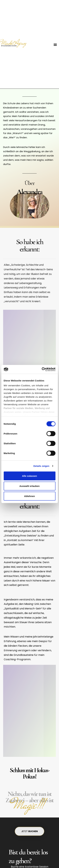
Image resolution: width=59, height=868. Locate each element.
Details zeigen (41, 466)
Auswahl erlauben (29, 486)
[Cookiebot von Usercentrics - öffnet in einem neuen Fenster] (42, 369)
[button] (55, 45)
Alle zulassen (29, 476)
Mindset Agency (14, 43)
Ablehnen (29, 496)
